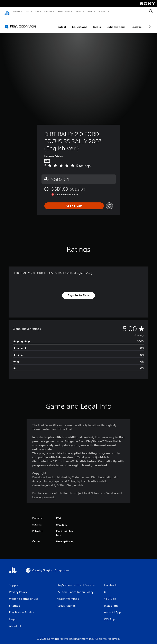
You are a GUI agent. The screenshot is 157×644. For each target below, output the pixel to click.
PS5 (27, 11)
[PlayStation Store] (21, 22)
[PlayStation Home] (7, 11)
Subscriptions (116, 23)
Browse (137, 23)
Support (102, 11)
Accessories (64, 11)
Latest (62, 23)
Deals (97, 23)
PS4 (37, 11)
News (79, 11)
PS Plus (48, 11)
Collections (80, 23)
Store (90, 11)
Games (16, 11)
